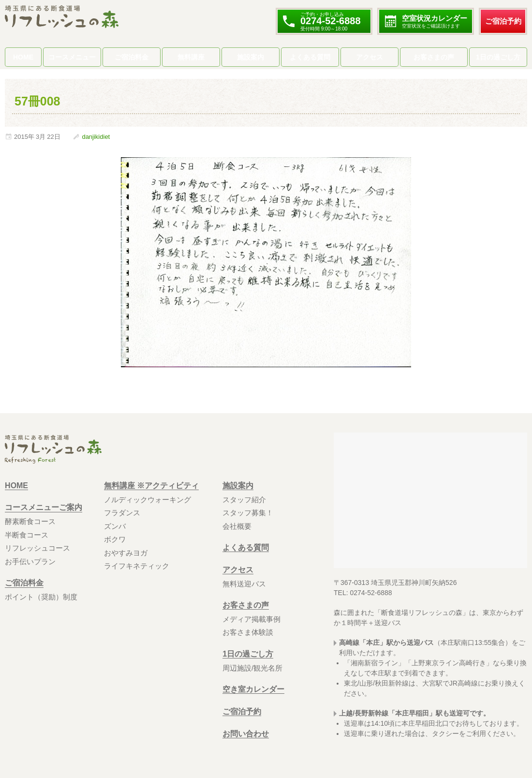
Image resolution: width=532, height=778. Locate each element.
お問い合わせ (246, 734)
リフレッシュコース (37, 548)
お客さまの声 (434, 57)
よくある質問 (310, 57)
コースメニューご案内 (44, 508)
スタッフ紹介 (244, 500)
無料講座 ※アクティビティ (151, 486)
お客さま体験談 (248, 632)
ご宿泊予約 (503, 21)
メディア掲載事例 (251, 619)
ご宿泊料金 (132, 57)
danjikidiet (96, 137)
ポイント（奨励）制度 (41, 597)
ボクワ (115, 539)
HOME (23, 57)
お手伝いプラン (30, 561)
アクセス (369, 57)
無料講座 (191, 57)
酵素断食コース (30, 521)
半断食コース (27, 535)
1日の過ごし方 (498, 57)
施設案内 (251, 57)
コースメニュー (72, 57)
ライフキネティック (137, 566)
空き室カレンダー (253, 689)
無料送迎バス (244, 584)
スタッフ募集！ (248, 513)
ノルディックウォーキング (148, 500)
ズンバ (115, 526)
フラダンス (122, 513)
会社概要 (237, 526)
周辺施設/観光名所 (252, 668)
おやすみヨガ (126, 553)
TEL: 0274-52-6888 (363, 593)
